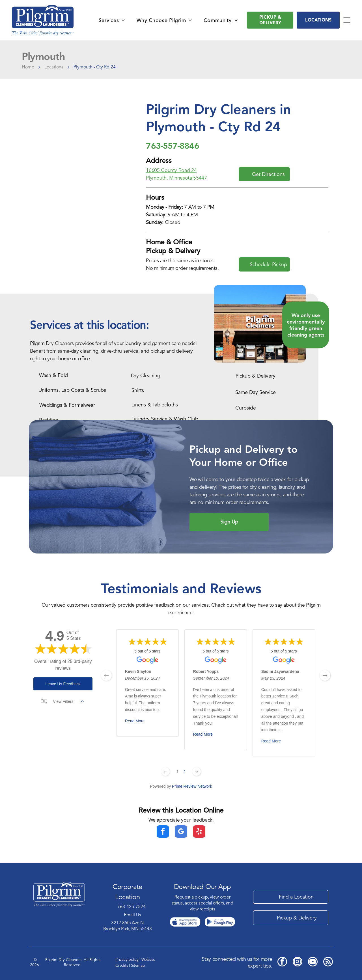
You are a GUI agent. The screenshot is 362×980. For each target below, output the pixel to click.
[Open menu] (347, 20)
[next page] (325, 675)
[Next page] (197, 772)
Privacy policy (127, 959)
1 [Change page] (178, 772)
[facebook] (163, 832)
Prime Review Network (192, 786)
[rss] (328, 962)
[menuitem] (112, 20)
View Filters (62, 701)
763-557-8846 (172, 146)
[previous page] (106, 675)
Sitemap (138, 965)
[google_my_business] (181, 832)
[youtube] (313, 962)
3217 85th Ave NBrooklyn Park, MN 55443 (128, 926)
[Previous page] (165, 772)
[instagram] (298, 962)
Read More (135, 721)
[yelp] (199, 832)
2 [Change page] (184, 772)
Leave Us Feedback (63, 684)
